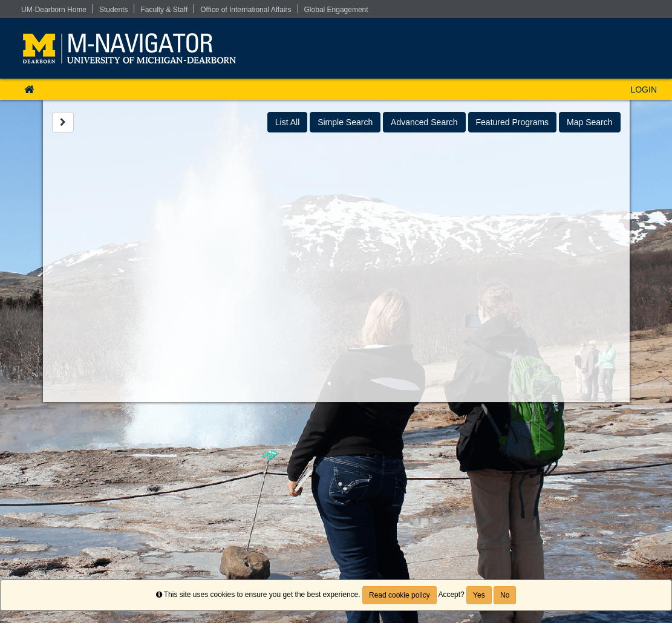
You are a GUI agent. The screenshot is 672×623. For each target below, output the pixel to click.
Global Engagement (336, 10)
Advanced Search (424, 122)
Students (113, 10)
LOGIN (644, 90)
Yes (479, 595)
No (505, 595)
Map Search (589, 122)
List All (287, 122)
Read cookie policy (400, 595)
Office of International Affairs (246, 10)
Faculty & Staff (164, 10)
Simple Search (345, 122)
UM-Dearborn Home (54, 10)
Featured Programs (513, 122)
